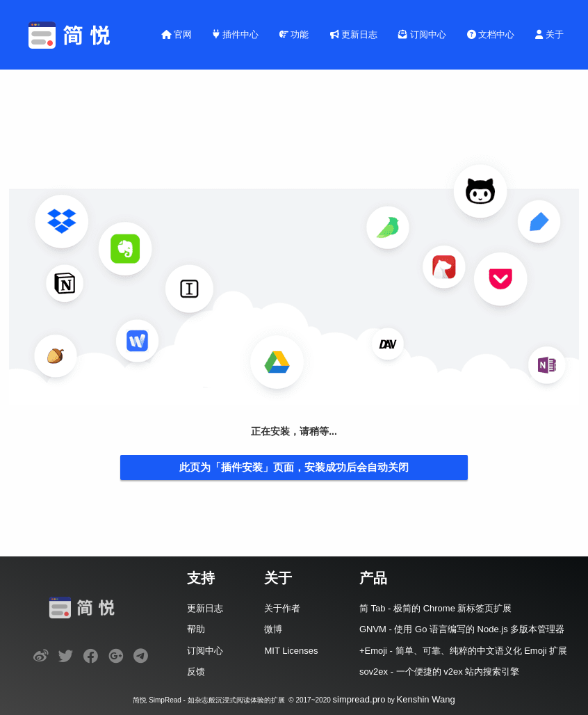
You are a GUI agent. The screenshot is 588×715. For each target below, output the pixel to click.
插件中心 (236, 34)
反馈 (196, 672)
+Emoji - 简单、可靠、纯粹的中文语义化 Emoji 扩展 (463, 651)
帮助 (196, 629)
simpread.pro (359, 699)
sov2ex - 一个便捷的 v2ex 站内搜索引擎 (439, 672)
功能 (294, 34)
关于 (549, 34)
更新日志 (354, 34)
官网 (177, 34)
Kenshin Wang (426, 699)
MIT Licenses (291, 651)
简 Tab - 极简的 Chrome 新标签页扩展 (436, 608)
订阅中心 (422, 34)
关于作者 (282, 608)
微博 (273, 629)
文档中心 (491, 34)
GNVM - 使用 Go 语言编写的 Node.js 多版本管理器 (462, 629)
